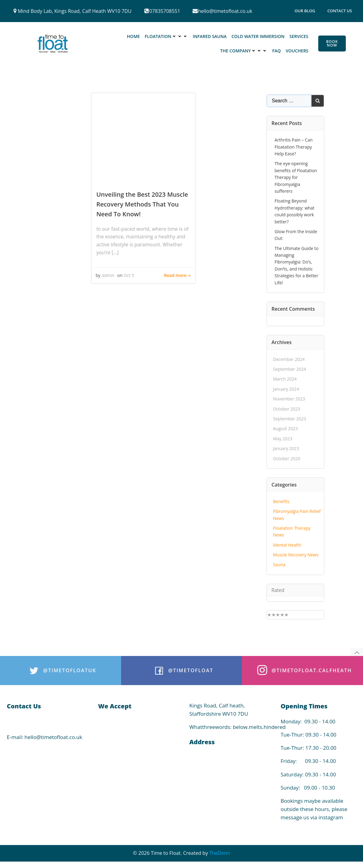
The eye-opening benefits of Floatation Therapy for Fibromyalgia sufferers (296, 176)
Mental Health (287, 544)
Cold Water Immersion (258, 37)
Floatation (167, 37)
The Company (244, 51)
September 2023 (290, 417)
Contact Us (340, 11)
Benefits (281, 500)
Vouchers (297, 51)
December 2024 (289, 358)
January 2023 (286, 447)
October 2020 (287, 457)
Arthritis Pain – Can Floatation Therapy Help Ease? (294, 146)
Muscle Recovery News (296, 553)
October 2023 (287, 408)
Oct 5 (129, 277)
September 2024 (290, 368)
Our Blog (305, 11)
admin (109, 277)
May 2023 (283, 437)
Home (134, 37)
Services (299, 37)
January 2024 (286, 388)
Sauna (279, 564)
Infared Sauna (210, 37)
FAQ (277, 51)
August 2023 (286, 427)
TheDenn (220, 856)
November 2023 (289, 398)
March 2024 (285, 378)
